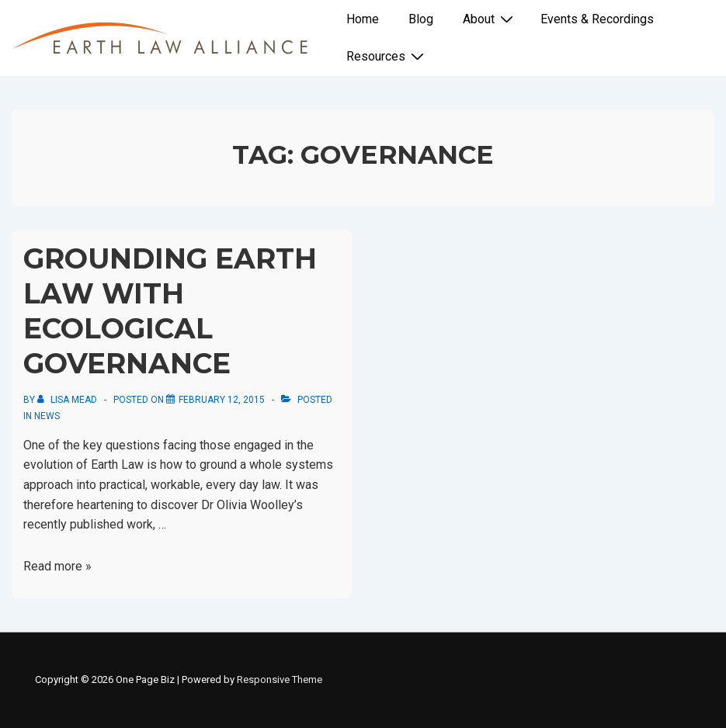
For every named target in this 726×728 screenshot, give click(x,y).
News (47, 416)
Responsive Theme (280, 679)
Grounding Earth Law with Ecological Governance (170, 311)
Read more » (57, 566)
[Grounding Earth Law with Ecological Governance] (222, 400)
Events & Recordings (597, 19)
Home (363, 19)
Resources (387, 56)
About (490, 19)
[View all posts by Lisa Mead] (68, 400)
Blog (421, 19)
